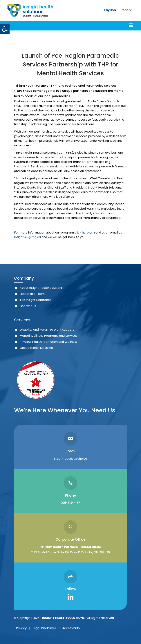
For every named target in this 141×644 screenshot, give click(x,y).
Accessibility (71, 628)
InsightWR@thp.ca (27, 237)
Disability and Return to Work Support (47, 330)
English (110, 10)
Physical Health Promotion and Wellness (49, 342)
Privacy (21, 628)
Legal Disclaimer (44, 628)
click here (82, 233)
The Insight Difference (36, 300)
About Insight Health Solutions (41, 288)
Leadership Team (32, 294)
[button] (5, 29)
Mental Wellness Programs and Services (49, 336)
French (125, 10)
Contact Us (28, 306)
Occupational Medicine (36, 348)
